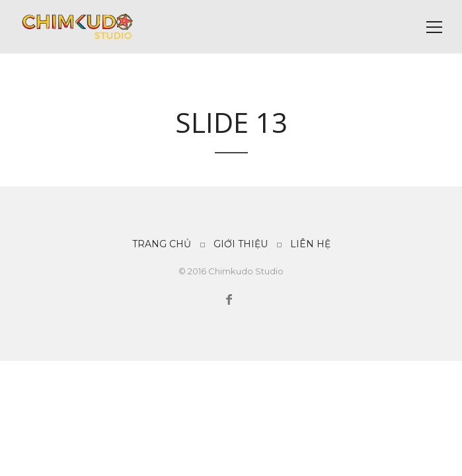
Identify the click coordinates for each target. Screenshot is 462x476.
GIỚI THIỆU (241, 244)
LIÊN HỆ (310, 244)
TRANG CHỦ (162, 244)
